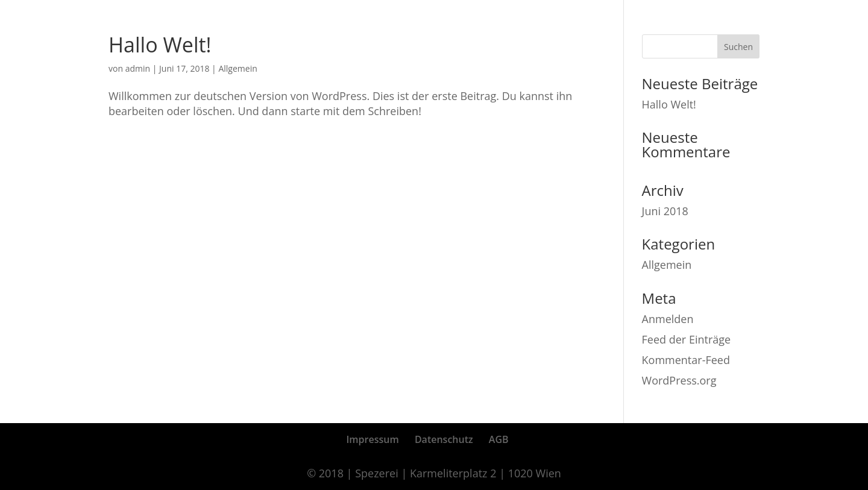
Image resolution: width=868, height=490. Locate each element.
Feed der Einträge (687, 339)
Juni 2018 (665, 211)
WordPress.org (679, 380)
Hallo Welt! (160, 45)
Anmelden (668, 319)
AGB (499, 439)
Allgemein (237, 68)
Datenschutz (444, 439)
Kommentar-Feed (686, 360)
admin (138, 68)
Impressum (372, 439)
